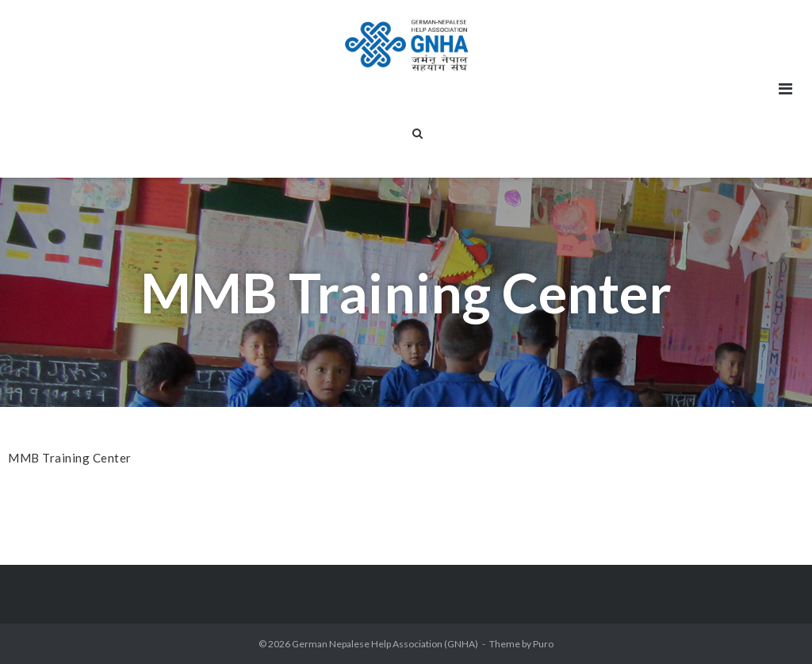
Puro (543, 644)
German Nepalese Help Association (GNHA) (385, 644)
